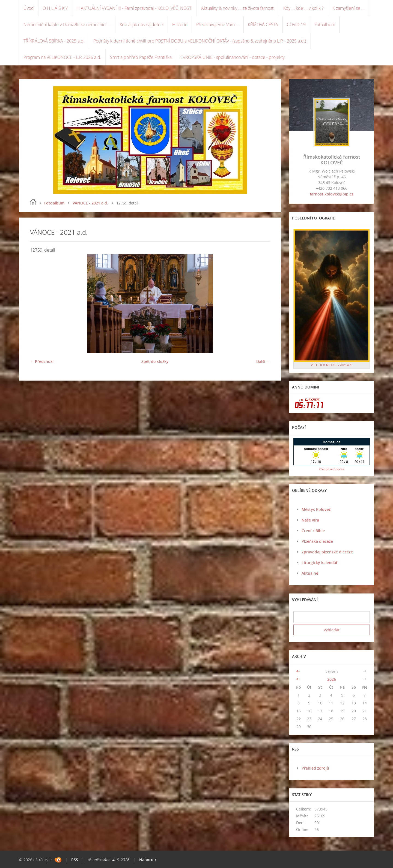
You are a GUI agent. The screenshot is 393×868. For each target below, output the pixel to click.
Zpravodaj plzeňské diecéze (327, 552)
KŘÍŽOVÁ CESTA (263, 25)
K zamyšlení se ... (349, 8)
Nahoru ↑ (148, 860)
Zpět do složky (155, 361)
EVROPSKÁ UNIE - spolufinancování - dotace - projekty (233, 57)
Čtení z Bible (313, 531)
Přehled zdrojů (315, 768)
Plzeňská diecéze (317, 541)
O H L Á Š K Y (55, 8)
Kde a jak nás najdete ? (142, 25)
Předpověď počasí (332, 469)
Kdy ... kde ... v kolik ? (303, 8)
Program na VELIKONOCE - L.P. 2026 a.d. (62, 57)
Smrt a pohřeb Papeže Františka (141, 57)
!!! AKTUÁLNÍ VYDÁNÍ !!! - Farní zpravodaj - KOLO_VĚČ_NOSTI (134, 8)
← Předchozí (42, 361)
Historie (180, 25)
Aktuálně (310, 573)
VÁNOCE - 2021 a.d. (90, 203)
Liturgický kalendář (320, 563)
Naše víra (310, 520)
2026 (332, 679)
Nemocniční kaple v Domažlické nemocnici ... (67, 25)
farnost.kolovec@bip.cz (332, 194)
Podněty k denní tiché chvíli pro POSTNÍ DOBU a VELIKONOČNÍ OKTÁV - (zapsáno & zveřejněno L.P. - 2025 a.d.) (200, 41)
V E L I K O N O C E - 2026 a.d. (332, 365)
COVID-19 (296, 25)
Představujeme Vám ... (218, 25)
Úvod (29, 8)
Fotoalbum (325, 25)
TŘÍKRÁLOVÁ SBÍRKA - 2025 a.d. (54, 41)
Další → (263, 361)
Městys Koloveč (316, 509)
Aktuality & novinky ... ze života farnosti (238, 8)
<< (299, 671)
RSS (75, 860)
